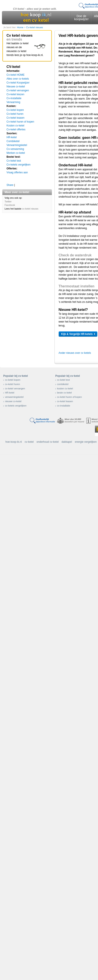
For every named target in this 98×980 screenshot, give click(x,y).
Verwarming (13, 102)
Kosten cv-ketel (15, 126)
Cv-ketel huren (15, 114)
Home (21, 27)
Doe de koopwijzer (81, 18)
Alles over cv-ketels (18, 79)
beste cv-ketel (64, 393)
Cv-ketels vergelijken (19, 165)
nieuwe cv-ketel (13, 401)
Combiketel (13, 141)
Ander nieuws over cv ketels (75, 353)
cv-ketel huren (12, 384)
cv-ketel (29, 442)
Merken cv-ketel (16, 153)
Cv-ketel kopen (15, 110)
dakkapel (67, 442)
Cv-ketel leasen (16, 118)
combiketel (63, 384)
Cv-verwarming (15, 149)
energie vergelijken (86, 442)
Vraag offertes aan (17, 172)
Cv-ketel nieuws (34, 27)
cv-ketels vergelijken (16, 406)
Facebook (10, 205)
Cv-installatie (14, 98)
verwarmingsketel (14, 397)
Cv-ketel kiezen (15, 94)
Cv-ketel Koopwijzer (18, 83)
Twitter (8, 202)
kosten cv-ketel (65, 388)
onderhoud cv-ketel (47, 442)
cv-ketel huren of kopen (69, 397)
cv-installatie (64, 406)
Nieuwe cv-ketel (16, 87)
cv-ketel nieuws (30, 209)
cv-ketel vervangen (15, 388)
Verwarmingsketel (17, 145)
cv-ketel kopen (13, 380)
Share (10, 185)
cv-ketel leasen (65, 401)
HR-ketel (12, 137)
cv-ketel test (63, 380)
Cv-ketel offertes (16, 129)
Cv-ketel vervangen (18, 90)
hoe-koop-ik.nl (14, 442)
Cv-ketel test (14, 161)
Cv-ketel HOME (16, 75)
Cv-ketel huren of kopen (20, 122)
